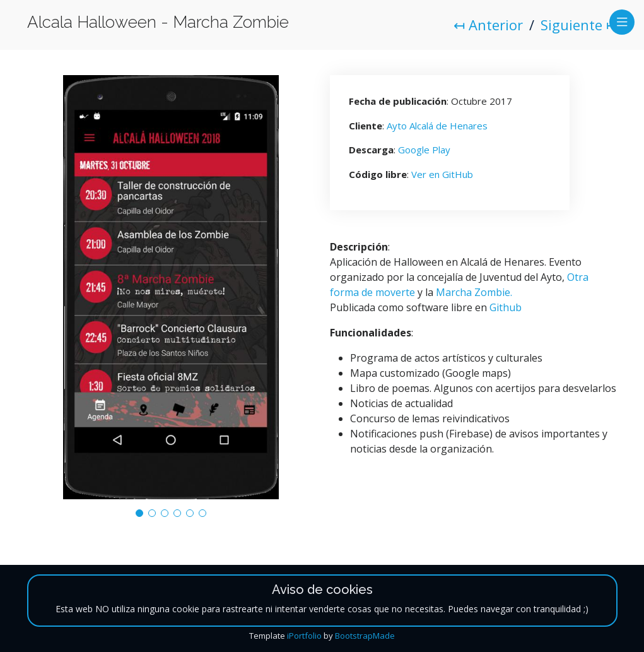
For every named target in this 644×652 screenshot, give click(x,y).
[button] (139, 513)
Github (506, 307)
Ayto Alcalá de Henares (437, 126)
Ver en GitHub (442, 174)
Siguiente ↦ (579, 25)
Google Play (424, 150)
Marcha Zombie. (474, 292)
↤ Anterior (488, 25)
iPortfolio (304, 636)
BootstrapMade (365, 636)
